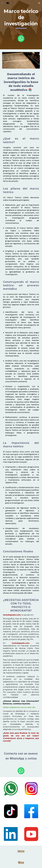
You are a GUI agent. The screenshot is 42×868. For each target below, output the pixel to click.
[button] (3, 3)
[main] (21, 18)
